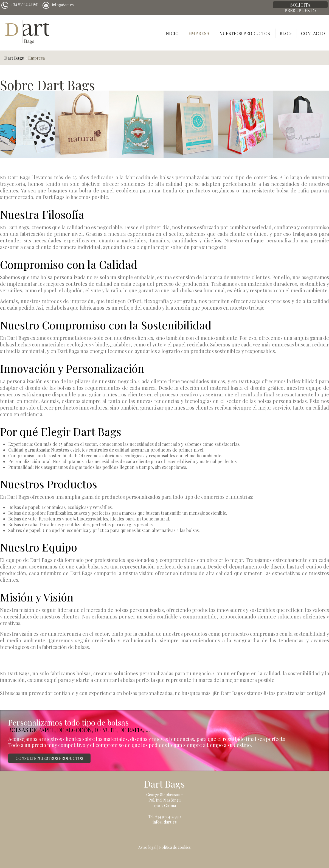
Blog (286, 33)
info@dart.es (58, 5)
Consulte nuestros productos (49, 758)
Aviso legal (147, 847)
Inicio (171, 33)
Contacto (313, 33)
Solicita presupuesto (300, 5)
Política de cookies (175, 847)
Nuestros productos (245, 33)
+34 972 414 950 (20, 5)
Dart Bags (14, 58)
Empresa (199, 33)
